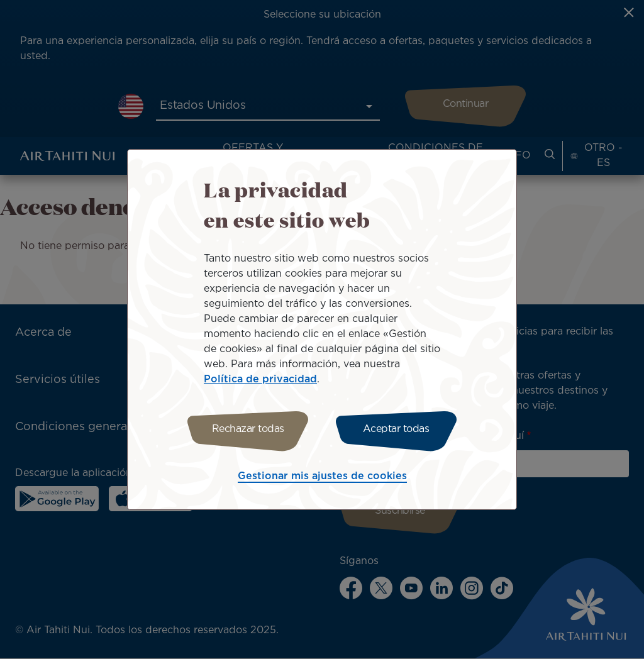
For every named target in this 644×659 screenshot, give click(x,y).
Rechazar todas (248, 429)
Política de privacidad (260, 379)
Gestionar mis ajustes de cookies (322, 476)
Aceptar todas (396, 429)
